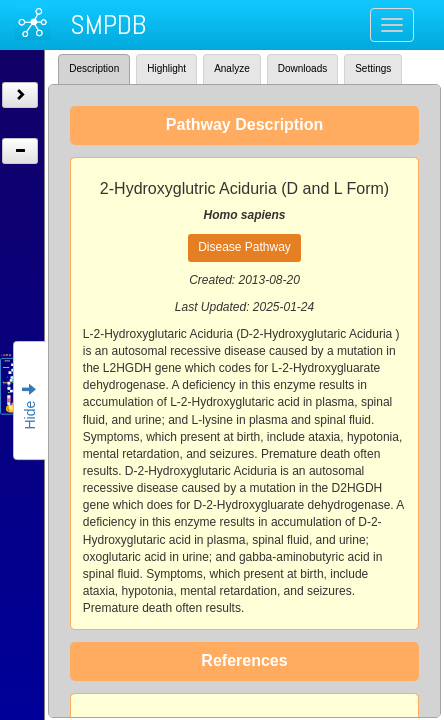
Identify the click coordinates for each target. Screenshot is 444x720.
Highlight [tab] (166, 68)
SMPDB (108, 24)
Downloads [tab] (302, 68)
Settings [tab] (373, 68)
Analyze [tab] (232, 68)
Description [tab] (94, 68)
